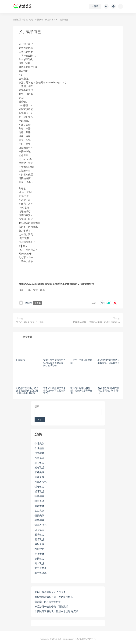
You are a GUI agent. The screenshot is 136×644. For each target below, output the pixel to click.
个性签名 (39, 448)
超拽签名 (39, 558)
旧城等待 (21, 360)
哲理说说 (39, 491)
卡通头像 (39, 472)
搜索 (37, 406)
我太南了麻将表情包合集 (48, 602)
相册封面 (39, 549)
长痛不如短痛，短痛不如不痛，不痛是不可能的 (96, 322)
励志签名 (39, 463)
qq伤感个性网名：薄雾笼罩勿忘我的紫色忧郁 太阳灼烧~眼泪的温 (27, 390)
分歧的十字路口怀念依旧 (81, 361)
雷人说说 (39, 563)
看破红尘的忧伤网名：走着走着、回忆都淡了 (108, 361)
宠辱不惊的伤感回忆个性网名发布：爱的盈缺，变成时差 (54, 363)
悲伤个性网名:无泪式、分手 (30, 322)
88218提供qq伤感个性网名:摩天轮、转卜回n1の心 (108, 390)
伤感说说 (39, 458)
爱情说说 (39, 539)
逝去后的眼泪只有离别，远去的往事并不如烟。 (81, 390)
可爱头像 (39, 477)
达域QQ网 (28, 20)
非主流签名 (41, 568)
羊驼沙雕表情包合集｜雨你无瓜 (51, 606)
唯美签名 (39, 496)
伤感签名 (39, 453)
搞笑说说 (39, 530)
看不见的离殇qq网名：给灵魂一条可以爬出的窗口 (54, 390)
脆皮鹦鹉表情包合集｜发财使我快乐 (54, 597)
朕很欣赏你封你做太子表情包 (50, 592)
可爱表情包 (41, 482)
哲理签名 (39, 487)
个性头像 (39, 443)
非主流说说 (41, 573)
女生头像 (39, 511)
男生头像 (39, 544)
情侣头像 (39, 515)
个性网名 (39, 20)
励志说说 (39, 467)
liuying (29, 302)
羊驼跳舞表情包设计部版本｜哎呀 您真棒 (56, 611)
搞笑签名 (39, 520)
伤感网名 (49, 20)
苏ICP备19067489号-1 (85, 639)
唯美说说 (39, 501)
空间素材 (39, 554)
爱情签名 (39, 535)
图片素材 (39, 506)
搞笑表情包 (41, 525)
